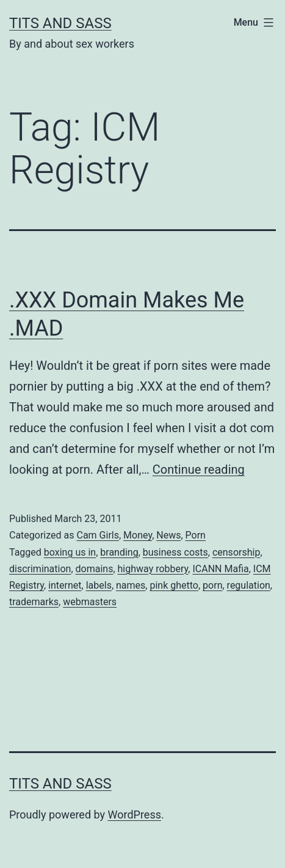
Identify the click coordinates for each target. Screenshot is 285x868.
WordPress (135, 815)
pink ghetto (174, 585)
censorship (236, 552)
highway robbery (153, 569)
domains (95, 569)
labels (99, 585)
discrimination (40, 569)
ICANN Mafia (220, 569)
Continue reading (199, 469)
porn (212, 585)
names (131, 585)
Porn (196, 535)
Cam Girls (97, 535)
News (168, 535)
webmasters (90, 602)
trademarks (34, 602)
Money (138, 535)
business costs (175, 552)
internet (65, 585)
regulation (249, 585)
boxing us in (70, 552)
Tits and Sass (60, 23)
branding (119, 552)
